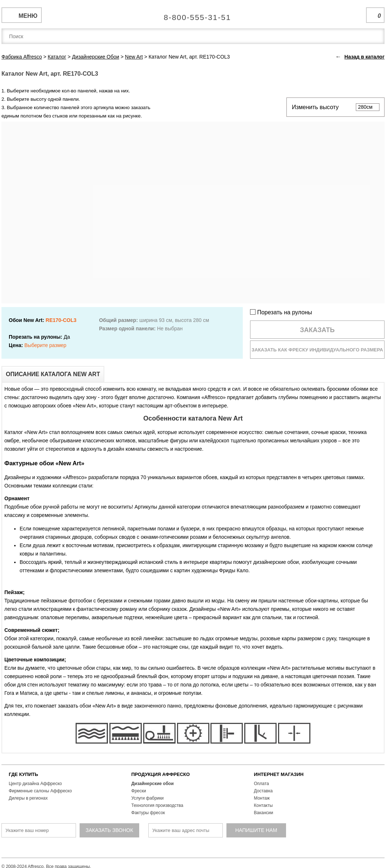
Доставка (264, 791)
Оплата (262, 784)
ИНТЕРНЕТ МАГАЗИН (279, 774)
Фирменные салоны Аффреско (40, 791)
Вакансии (264, 813)
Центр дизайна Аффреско (35, 784)
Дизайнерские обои (152, 784)
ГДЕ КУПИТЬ (23, 774)
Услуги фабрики (147, 798)
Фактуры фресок (148, 813)
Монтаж (262, 798)
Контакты (264, 805)
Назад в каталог (365, 57)
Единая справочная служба (193, 15)
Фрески (138, 791)
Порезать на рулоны (281, 312)
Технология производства (157, 805)
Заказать (317, 330)
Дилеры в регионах (28, 798)
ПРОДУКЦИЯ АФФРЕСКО (160, 774)
